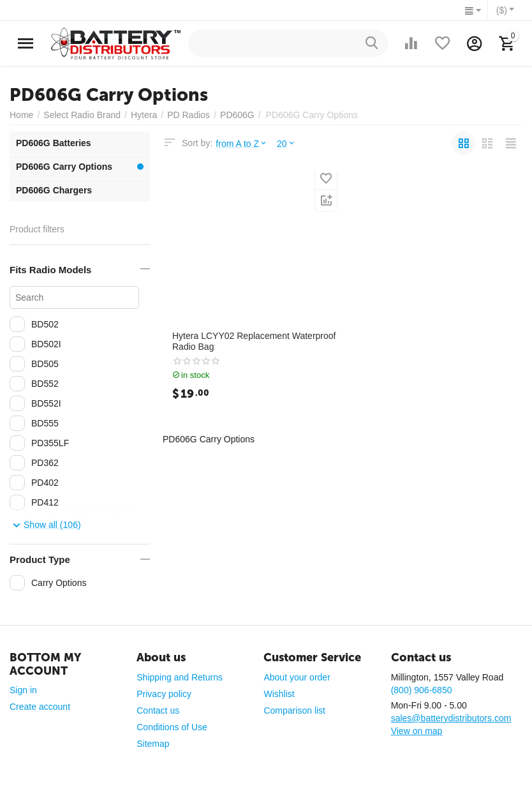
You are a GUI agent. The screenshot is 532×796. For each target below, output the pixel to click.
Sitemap (153, 744)
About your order (297, 677)
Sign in (23, 690)
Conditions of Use (172, 727)
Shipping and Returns (180, 677)
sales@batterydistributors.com (451, 718)
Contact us (158, 710)
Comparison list (294, 710)
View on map (417, 731)
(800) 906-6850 (422, 690)
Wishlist (279, 694)
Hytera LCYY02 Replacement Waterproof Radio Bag (254, 341)
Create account (40, 707)
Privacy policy (164, 694)
